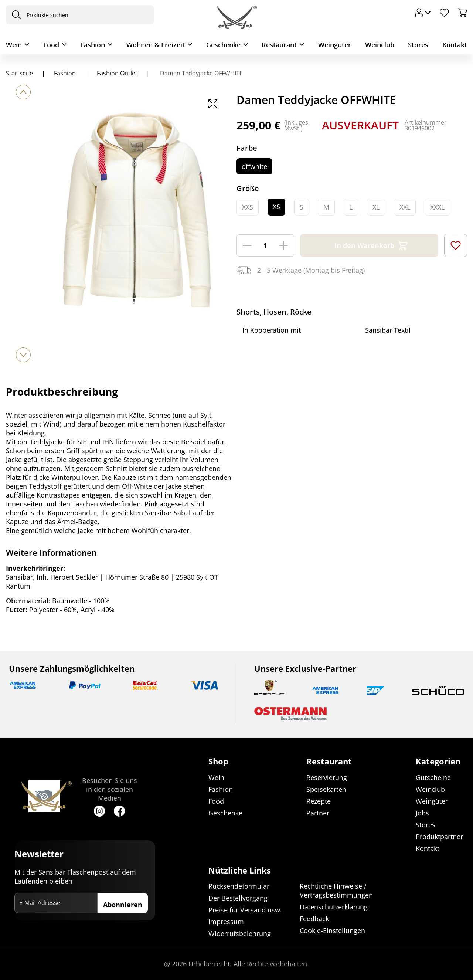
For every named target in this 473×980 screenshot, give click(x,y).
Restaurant (279, 45)
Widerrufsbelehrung (240, 933)
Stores (418, 45)
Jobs (422, 813)
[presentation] (14, 15)
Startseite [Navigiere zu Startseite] (19, 73)
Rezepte (319, 801)
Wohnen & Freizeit (156, 45)
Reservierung (327, 777)
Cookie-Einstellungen (332, 930)
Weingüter (335, 45)
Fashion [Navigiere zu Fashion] (65, 73)
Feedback (314, 919)
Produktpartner (439, 837)
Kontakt (455, 45)
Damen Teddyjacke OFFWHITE (201, 73)
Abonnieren (123, 905)
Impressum (226, 922)
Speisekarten (326, 789)
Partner (318, 813)
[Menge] (265, 245)
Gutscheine (433, 777)
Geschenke (223, 45)
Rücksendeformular (239, 886)
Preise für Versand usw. (245, 910)
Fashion (93, 45)
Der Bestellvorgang (238, 898)
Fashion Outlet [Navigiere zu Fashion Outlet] (117, 73)
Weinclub (380, 45)
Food (51, 45)
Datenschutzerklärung (334, 907)
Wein (14, 45)
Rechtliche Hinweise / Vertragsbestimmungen (336, 891)
